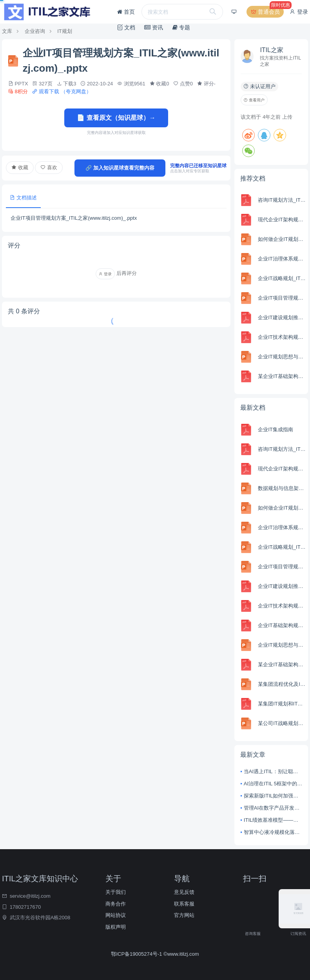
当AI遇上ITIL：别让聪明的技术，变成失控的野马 (273, 771)
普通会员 (266, 12)
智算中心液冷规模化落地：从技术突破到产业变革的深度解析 (273, 832)
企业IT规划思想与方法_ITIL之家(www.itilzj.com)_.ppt (282, 357)
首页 (126, 12)
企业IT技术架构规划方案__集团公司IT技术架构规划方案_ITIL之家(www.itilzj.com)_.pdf (282, 337)
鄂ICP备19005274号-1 (137, 954)
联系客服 (184, 904)
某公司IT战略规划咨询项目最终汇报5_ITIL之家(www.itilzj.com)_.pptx (282, 723)
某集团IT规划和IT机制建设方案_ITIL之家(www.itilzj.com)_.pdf (282, 704)
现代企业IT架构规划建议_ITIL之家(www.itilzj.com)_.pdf (282, 220)
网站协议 (116, 915)
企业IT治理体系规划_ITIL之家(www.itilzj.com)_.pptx (282, 259)
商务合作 (116, 904)
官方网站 (184, 915)
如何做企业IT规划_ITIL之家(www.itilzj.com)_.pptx (282, 239)
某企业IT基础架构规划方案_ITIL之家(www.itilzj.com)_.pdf (282, 376)
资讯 (154, 27)
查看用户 (254, 100)
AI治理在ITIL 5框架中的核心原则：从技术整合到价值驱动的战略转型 (273, 784)
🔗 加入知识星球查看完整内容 (120, 168)
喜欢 (49, 167)
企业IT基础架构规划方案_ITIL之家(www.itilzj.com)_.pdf (282, 625)
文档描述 (23, 198)
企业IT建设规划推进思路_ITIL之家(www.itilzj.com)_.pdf (282, 317)
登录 (299, 12)
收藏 (20, 168)
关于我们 (116, 892)
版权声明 (116, 927)
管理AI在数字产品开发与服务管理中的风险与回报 (273, 808)
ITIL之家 (272, 50)
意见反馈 (184, 892)
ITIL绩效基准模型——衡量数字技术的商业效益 (273, 820)
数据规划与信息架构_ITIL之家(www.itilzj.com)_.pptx (282, 488)
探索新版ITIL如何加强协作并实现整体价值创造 (273, 796)
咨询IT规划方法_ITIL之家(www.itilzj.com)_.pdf (282, 200)
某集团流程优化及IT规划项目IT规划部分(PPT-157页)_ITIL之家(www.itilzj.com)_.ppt (282, 684)
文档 (126, 27)
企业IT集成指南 (276, 429)
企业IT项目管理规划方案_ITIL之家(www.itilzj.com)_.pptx (282, 298)
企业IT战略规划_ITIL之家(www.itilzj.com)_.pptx (282, 278)
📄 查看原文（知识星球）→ (116, 118)
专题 (181, 27)
